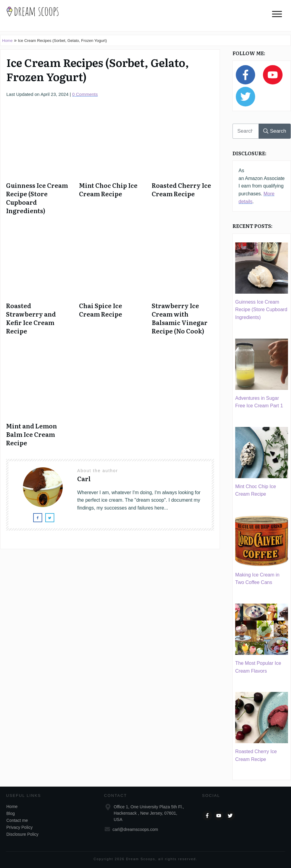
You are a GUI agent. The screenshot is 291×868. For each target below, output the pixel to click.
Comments (85, 94)
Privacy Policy (19, 827)
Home (7, 41)
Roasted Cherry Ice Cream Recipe (181, 189)
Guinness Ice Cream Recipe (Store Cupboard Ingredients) (37, 198)
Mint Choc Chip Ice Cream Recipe (108, 189)
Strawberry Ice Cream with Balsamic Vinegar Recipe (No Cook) (180, 318)
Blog (11, 813)
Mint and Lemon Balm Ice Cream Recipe (32, 434)
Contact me (17, 820)
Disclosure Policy (22, 834)
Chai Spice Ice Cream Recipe (101, 310)
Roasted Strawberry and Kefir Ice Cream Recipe (31, 318)
